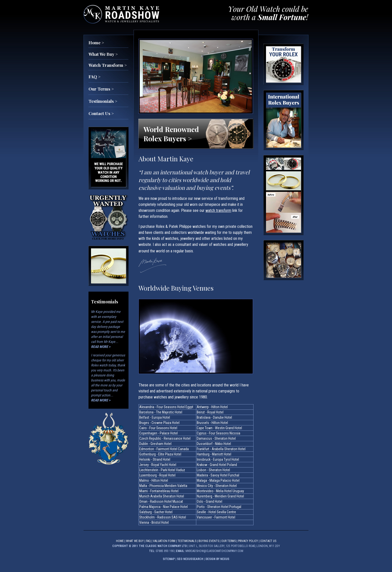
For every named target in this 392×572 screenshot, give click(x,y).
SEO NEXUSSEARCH (190, 559)
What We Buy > (103, 54)
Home (120, 541)
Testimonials (187, 541)
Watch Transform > (108, 65)
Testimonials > (103, 101)
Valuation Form (164, 541)
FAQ (148, 541)
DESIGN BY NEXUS (217, 559)
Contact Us (268, 541)
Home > (96, 43)
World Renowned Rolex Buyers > (171, 134)
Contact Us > (101, 113)
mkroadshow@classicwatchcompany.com (214, 551)
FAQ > (94, 77)
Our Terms (228, 541)
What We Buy (135, 541)
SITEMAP (169, 559)
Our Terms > (101, 89)
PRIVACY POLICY (248, 541)
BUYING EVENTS (209, 541)
